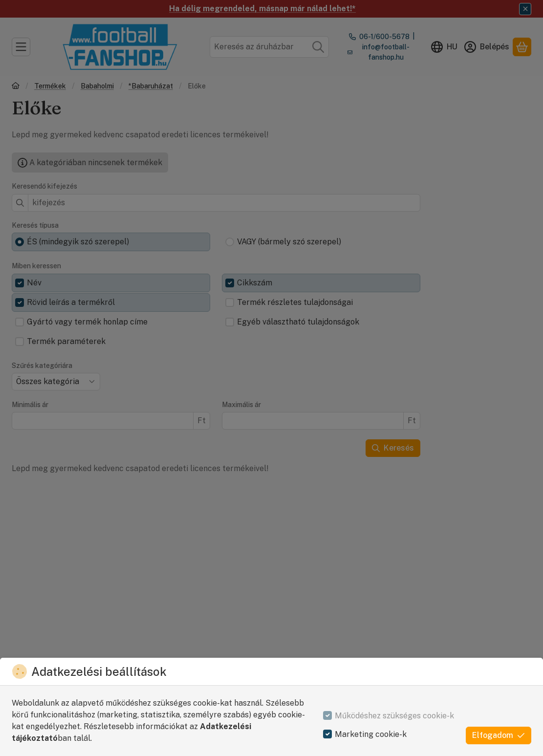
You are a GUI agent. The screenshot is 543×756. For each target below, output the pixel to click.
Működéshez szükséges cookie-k (394, 716)
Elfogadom (499, 735)
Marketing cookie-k (371, 734)
